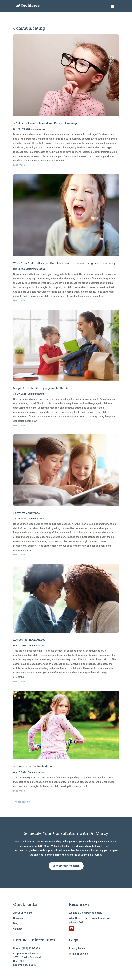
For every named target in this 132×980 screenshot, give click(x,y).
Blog (16, 923)
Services (18, 918)
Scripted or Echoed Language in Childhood (41, 388)
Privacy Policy (77, 948)
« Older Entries (22, 802)
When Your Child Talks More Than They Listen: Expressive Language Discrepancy (64, 263)
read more (19, 165)
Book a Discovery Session (66, 866)
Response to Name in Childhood (33, 766)
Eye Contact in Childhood (29, 640)
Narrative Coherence (26, 513)
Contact (18, 929)
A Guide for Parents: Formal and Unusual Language (45, 123)
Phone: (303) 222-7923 (27, 948)
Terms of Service (78, 954)
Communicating (37, 129)
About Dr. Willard (23, 913)
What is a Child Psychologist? (86, 913)
